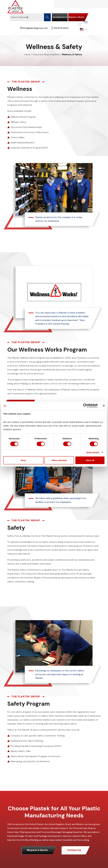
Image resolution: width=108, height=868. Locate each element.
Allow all (90, 460)
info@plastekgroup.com (34, 28)
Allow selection (59, 460)
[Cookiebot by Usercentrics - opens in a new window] (85, 406)
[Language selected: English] (83, 28)
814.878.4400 (60, 28)
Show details (93, 453)
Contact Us (74, 850)
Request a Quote (76, 17)
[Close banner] (104, 406)
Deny (23, 460)
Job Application (60, 17)
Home (28, 54)
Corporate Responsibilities (46, 54)
